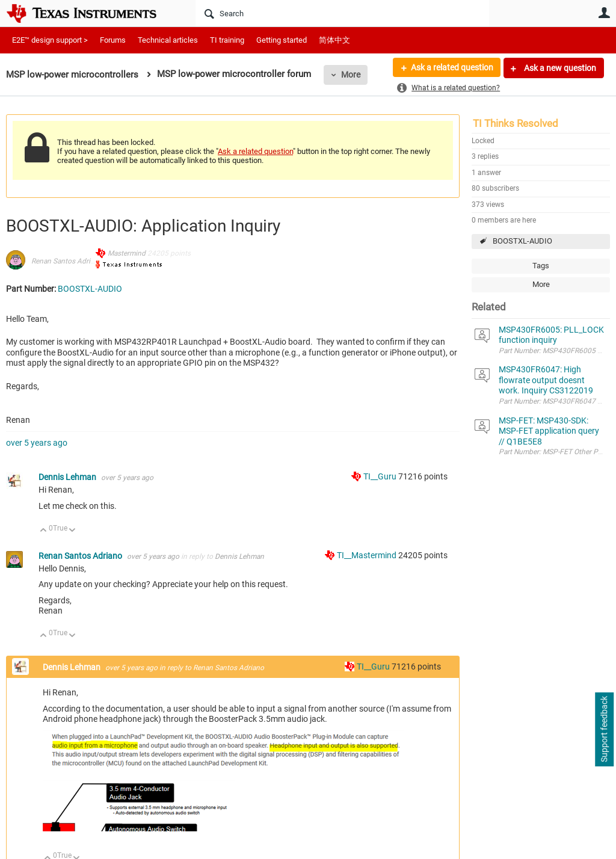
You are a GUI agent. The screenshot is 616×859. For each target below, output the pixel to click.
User (604, 13)
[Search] (342, 13)
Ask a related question (451, 68)
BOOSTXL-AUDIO (522, 241)
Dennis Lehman (68, 477)
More (351, 75)
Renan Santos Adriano (67, 261)
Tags (541, 266)
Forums (113, 40)
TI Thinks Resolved (516, 123)
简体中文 (334, 40)
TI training (227, 40)
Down (72, 531)
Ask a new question (559, 68)
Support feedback (604, 730)
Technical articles (168, 40)
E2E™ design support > (50, 40)
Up (44, 531)
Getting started (282, 40)
